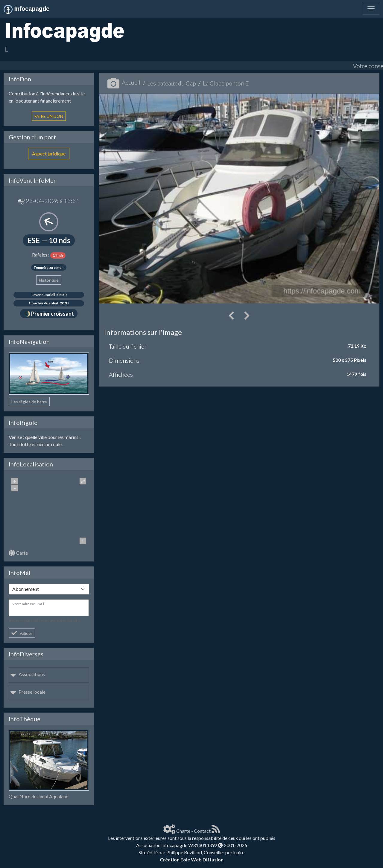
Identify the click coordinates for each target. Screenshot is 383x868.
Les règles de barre (29, 402)
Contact (202, 831)
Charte (183, 831)
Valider (22, 633)
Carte (18, 553)
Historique (49, 280)
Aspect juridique (49, 154)
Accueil (124, 82)
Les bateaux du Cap (172, 83)
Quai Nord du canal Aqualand (39, 796)
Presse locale (28, 692)
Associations (28, 674)
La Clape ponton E (226, 83)
